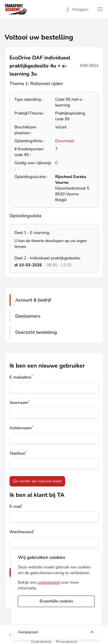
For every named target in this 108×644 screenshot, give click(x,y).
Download (65, 141)
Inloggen (77, 9)
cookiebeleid (48, 582)
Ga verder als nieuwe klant (37, 481)
